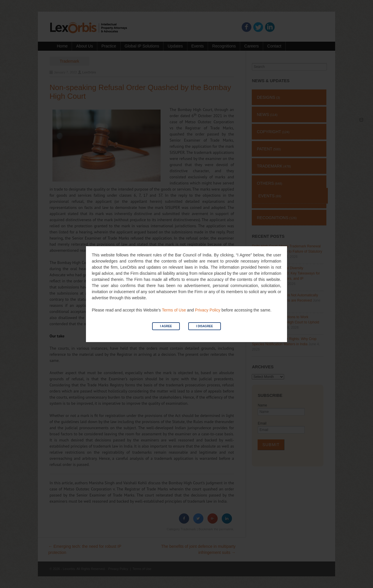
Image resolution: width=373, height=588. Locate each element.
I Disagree (205, 326)
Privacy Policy (208, 310)
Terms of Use (174, 310)
